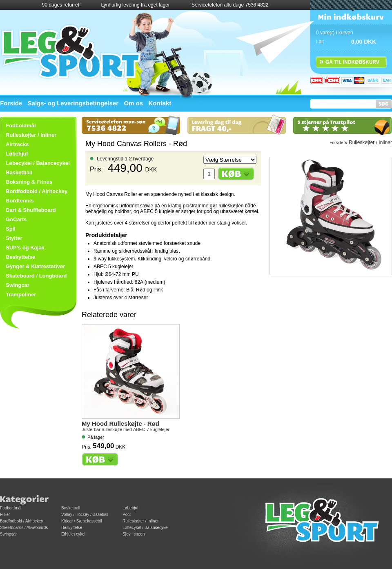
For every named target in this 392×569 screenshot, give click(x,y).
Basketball (19, 172)
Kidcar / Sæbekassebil (82, 521)
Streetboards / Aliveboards (24, 528)
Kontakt (160, 103)
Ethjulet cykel (73, 534)
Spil (11, 229)
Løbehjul (130, 508)
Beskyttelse (20, 257)
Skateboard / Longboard (36, 276)
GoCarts (16, 219)
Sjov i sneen (134, 534)
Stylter (14, 238)
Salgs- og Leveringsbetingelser (73, 103)
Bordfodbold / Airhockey (37, 191)
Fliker (5, 515)
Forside (11, 103)
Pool (127, 515)
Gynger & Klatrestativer (35, 266)
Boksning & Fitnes (29, 182)
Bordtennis (20, 201)
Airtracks (17, 144)
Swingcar (18, 285)
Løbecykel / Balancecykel (38, 163)
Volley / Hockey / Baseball (85, 515)
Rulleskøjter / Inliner (31, 135)
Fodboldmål (11, 508)
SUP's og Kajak (25, 248)
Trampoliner (21, 295)
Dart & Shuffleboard (31, 210)
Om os (133, 103)
